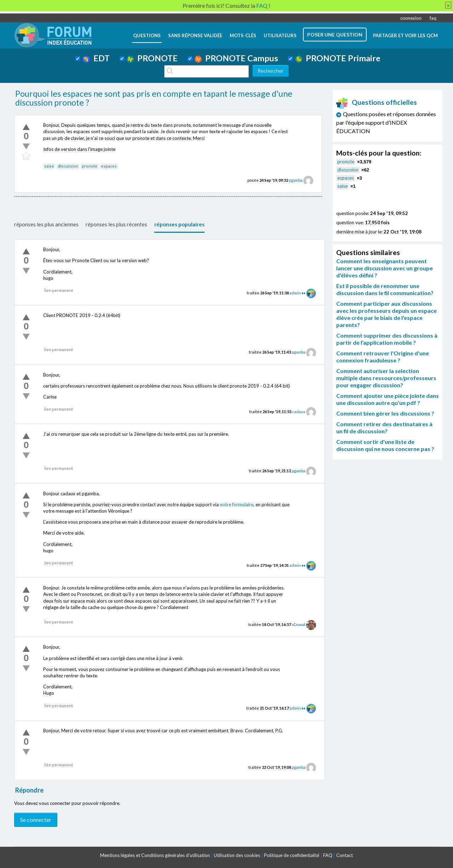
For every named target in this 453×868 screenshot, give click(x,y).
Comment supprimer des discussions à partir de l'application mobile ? (387, 339)
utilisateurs (280, 35)
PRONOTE (152, 58)
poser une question (335, 35)
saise (49, 166)
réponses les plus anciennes (46, 224)
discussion (68, 166)
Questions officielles (377, 102)
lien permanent (59, 290)
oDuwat (299, 624)
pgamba (296, 180)
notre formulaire (237, 505)
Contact (345, 855)
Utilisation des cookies (237, 855)
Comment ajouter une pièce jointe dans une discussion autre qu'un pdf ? (388, 399)
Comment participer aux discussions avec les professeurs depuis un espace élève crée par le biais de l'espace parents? (386, 314)
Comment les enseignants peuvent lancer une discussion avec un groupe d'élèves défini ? (385, 268)
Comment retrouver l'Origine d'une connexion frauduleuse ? (383, 357)
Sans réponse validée (195, 35)
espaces (109, 166)
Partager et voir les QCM (405, 35)
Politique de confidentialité (292, 855)
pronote (90, 166)
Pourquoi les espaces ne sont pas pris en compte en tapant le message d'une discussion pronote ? (154, 98)
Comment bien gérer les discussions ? (385, 413)
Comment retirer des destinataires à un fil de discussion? (384, 427)
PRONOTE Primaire (338, 58)
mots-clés (243, 35)
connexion (411, 18)
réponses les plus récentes (116, 224)
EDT (96, 58)
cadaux (299, 412)
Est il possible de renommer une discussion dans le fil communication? (385, 289)
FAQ (328, 855)
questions (147, 35)
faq (433, 18)
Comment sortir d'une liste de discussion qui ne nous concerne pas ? (385, 445)
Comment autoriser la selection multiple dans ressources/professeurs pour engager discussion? (386, 378)
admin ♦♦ (297, 293)
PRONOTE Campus (236, 58)
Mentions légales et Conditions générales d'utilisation (155, 855)
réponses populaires (179, 224)
